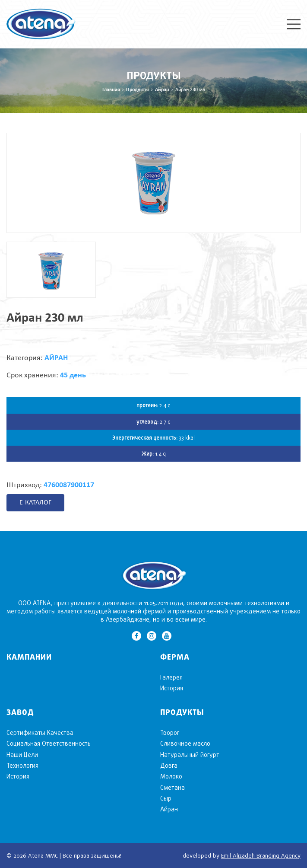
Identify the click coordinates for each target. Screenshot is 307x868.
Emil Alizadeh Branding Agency (261, 855)
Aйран (162, 90)
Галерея (171, 677)
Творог (170, 732)
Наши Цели (22, 755)
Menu (294, 24)
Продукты (138, 90)
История (172, 688)
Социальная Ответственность (49, 743)
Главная (111, 90)
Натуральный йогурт (190, 755)
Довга (169, 765)
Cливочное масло (185, 743)
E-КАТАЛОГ (35, 503)
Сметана (172, 787)
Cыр (166, 798)
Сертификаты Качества (40, 732)
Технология (22, 765)
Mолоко (171, 776)
